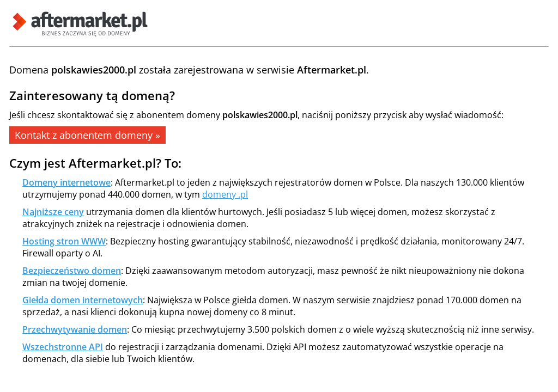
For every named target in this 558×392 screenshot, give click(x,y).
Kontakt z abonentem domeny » (87, 135)
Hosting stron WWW (64, 241)
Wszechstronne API (63, 347)
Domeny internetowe (66, 182)
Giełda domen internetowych (83, 300)
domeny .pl (225, 194)
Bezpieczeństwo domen (72, 271)
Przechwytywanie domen (75, 329)
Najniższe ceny (53, 212)
